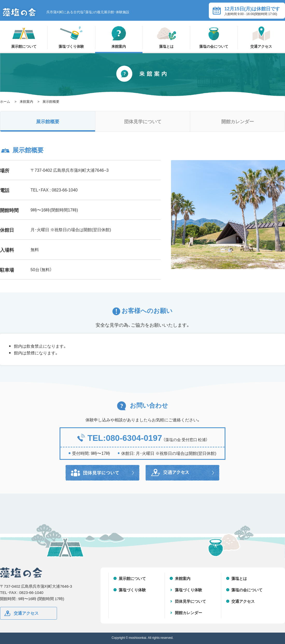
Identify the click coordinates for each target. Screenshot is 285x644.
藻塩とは (166, 37)
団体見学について (143, 121)
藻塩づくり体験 (71, 37)
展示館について (24, 37)
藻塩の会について (214, 37)
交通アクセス (261, 37)
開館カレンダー (238, 121)
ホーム (5, 101)
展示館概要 (48, 121)
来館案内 (119, 37)
